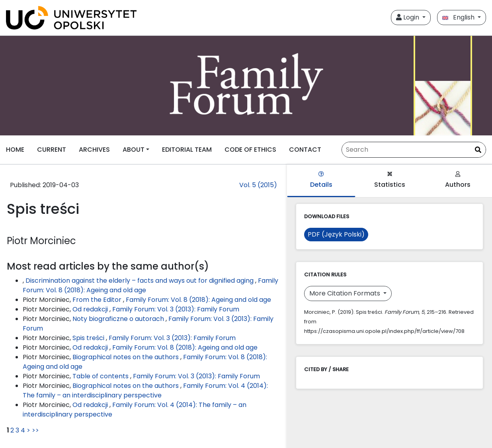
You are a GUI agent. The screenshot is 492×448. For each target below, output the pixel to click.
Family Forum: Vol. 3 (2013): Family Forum (176, 309)
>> (35, 430)
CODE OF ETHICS (250, 150)
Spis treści (89, 338)
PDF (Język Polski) (336, 234)
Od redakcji (91, 309)
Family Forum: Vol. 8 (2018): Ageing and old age (198, 300)
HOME (15, 150)
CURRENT (52, 150)
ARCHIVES (94, 150)
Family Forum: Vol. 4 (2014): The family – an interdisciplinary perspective (145, 390)
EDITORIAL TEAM (187, 150)
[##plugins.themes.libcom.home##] (246, 86)
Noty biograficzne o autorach (119, 319)
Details (321, 180)
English (459, 17)
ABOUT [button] (134, 150)
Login (408, 17)
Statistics (390, 180)
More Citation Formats (346, 293)
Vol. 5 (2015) (258, 185)
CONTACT (305, 150)
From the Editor (98, 300)
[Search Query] (414, 150)
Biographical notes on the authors (126, 357)
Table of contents (101, 376)
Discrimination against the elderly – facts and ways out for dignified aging (140, 281)
